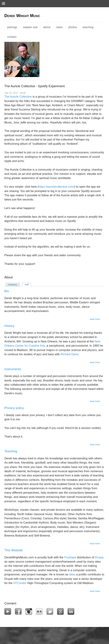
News (59, 27)
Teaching (88, 27)
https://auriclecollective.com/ (56, 187)
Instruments (13, 369)
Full (28, 284)
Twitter (51, 611)
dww (72, 574)
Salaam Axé (30, 27)
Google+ (61, 611)
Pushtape (70, 557)
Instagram (30, 611)
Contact (12, 37)
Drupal (99, 557)
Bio (7, 291)
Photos (73, 27)
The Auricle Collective (18, 97)
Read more (95, 319)
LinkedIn (72, 611)
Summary (13, 285)
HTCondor (20, 583)
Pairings (12, 27)
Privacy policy (14, 408)
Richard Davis (70, 354)
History (9, 326)
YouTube (9, 611)
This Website (14, 550)
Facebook (19, 611)
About (47, 27)
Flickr (40, 611)
